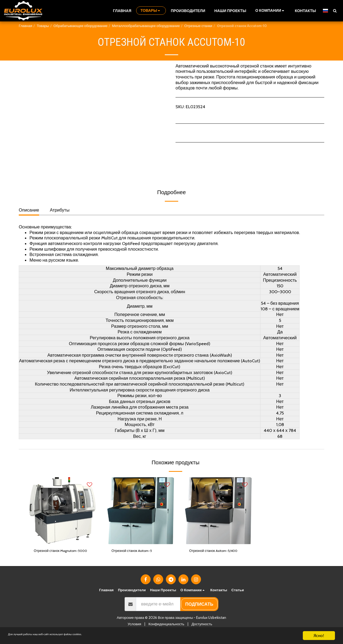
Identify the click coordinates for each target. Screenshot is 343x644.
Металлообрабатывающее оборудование (146, 26)
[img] (63, 511)
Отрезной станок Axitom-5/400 (215, 555)
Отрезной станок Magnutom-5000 (63, 555)
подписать (199, 612)
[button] (271, 11)
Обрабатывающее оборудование (81, 26)
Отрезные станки (198, 26)
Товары (43, 26)
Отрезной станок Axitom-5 (138, 552)
